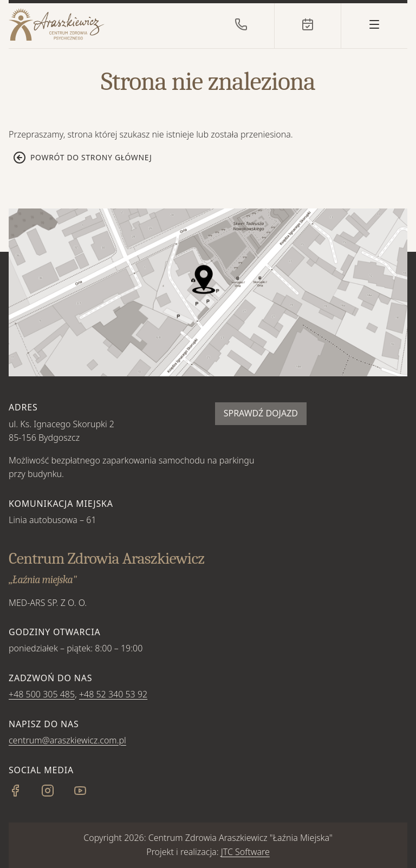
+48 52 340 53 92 (113, 694)
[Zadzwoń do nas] (241, 24)
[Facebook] (24, 794)
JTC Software (245, 852)
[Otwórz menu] (374, 24)
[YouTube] (89, 794)
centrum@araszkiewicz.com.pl (67, 740)
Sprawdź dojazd (261, 413)
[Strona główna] (90, 24)
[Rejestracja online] (308, 24)
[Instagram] (56, 794)
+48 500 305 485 (42, 694)
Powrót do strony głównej (83, 158)
